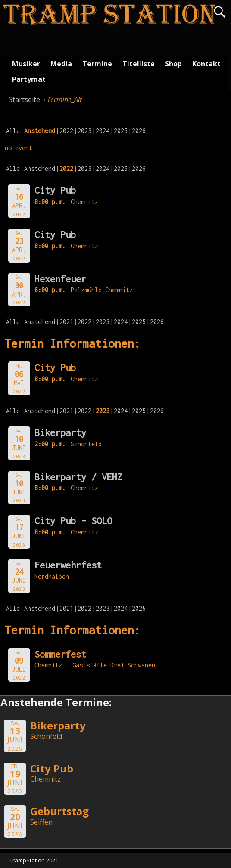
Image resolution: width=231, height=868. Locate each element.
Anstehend (40, 168)
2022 (66, 131)
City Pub (55, 190)
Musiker (26, 64)
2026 (139, 131)
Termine (97, 64)
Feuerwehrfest (68, 565)
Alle (13, 131)
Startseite (24, 99)
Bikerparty (60, 432)
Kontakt (206, 64)
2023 (84, 131)
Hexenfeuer (60, 279)
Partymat (29, 79)
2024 (103, 131)
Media (61, 64)
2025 (121, 131)
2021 (66, 322)
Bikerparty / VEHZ (78, 477)
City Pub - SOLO (73, 521)
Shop (173, 64)
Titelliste (139, 64)
